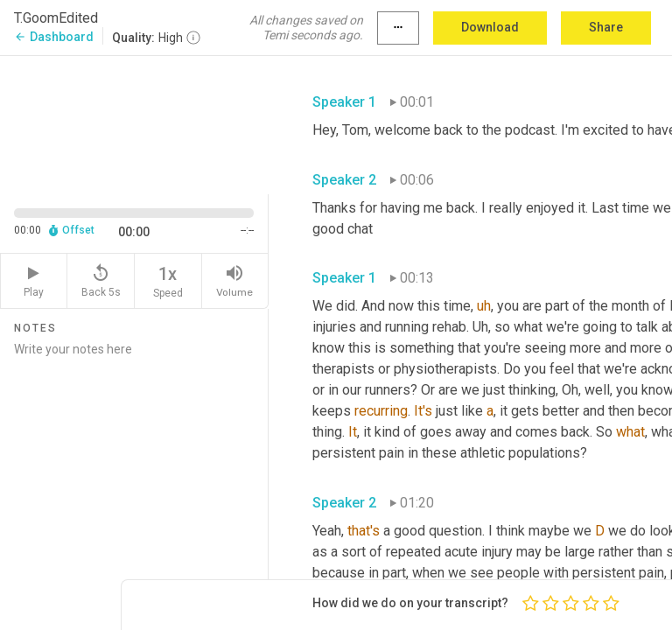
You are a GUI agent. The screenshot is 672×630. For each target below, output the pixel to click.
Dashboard (54, 37)
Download (490, 27)
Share (606, 27)
